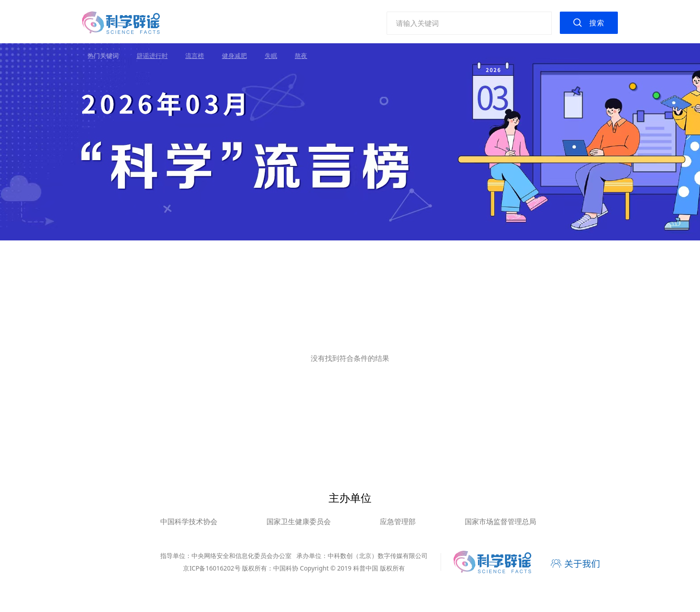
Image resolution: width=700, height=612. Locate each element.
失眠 (271, 56)
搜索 (597, 23)
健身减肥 (234, 56)
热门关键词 (103, 56)
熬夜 (301, 56)
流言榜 (195, 56)
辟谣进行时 (152, 56)
